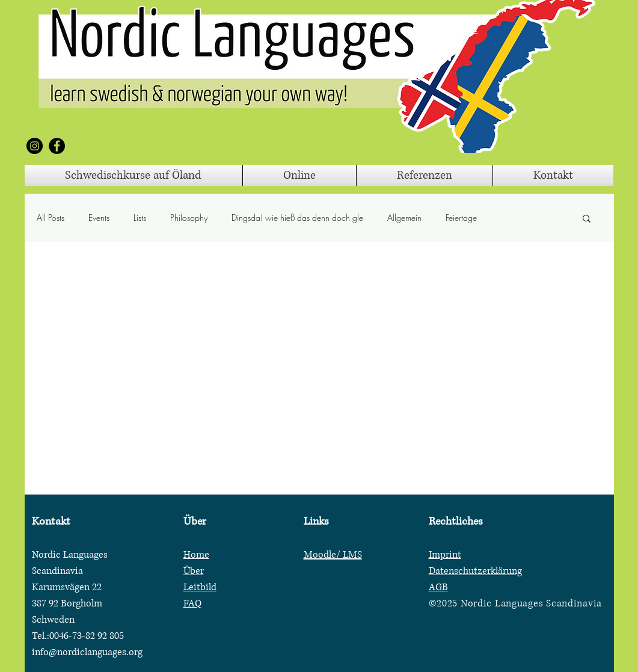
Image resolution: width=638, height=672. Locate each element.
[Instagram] (35, 146)
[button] (587, 219)
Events (99, 217)
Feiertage (461, 217)
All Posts (51, 217)
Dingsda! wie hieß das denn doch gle (297, 217)
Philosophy (189, 217)
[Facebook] (57, 146)
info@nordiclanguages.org (87, 652)
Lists (140, 217)
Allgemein (404, 217)
